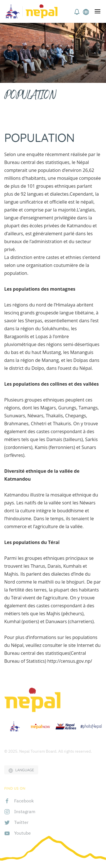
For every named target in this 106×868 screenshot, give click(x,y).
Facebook (24, 801)
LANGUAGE (21, 770)
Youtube (22, 833)
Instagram (25, 811)
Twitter (21, 822)
